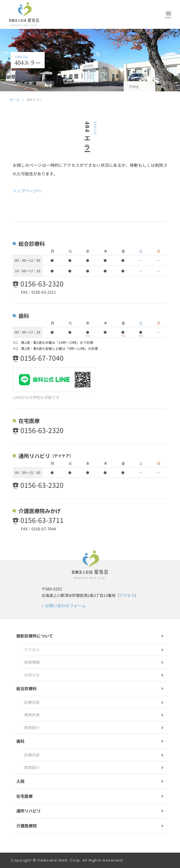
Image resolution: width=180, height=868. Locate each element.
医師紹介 (32, 727)
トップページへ (27, 191)
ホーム (15, 99)
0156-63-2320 (42, 284)
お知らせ (32, 675)
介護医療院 (27, 826)
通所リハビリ (29, 811)
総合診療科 (27, 688)
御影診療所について (35, 636)
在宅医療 (24, 796)
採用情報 (32, 662)
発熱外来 (32, 715)
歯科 (20, 741)
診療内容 (32, 702)
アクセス (127, 595)
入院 (20, 781)
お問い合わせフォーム (65, 605)
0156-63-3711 (42, 520)
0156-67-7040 (42, 358)
